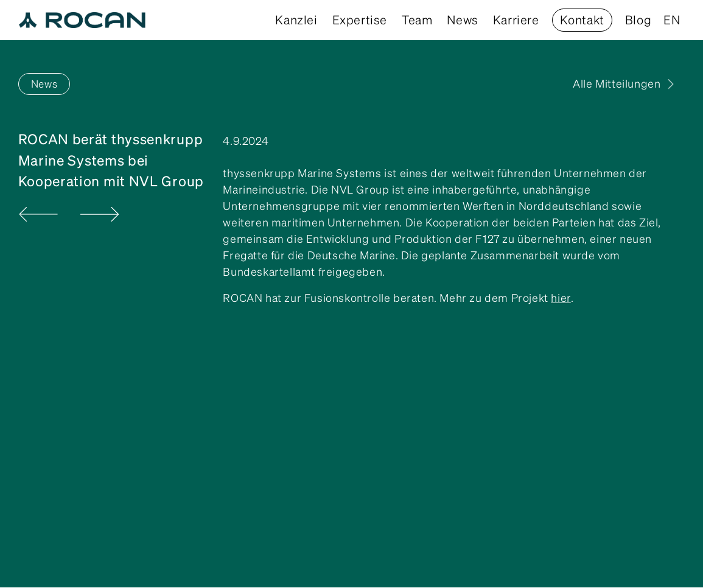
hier (561, 298)
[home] (82, 20)
